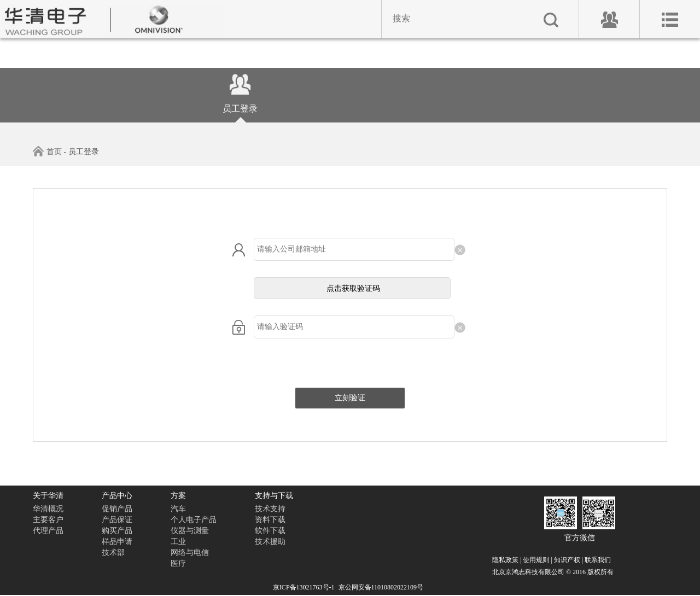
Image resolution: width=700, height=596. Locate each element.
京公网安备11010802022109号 (381, 587)
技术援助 (270, 542)
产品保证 (117, 520)
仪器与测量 (190, 531)
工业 (178, 542)
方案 (178, 496)
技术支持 (270, 509)
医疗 (178, 563)
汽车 (178, 509)
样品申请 (117, 542)
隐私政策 (505, 560)
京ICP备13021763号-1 (304, 587)
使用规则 (536, 560)
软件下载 (270, 531)
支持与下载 (274, 496)
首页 (47, 152)
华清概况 (48, 509)
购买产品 (117, 531)
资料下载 (270, 520)
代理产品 (48, 531)
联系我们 (598, 560)
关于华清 (48, 496)
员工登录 (240, 99)
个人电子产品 (194, 520)
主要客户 (48, 520)
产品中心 (117, 496)
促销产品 (117, 509)
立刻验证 (350, 398)
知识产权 (567, 560)
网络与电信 (190, 553)
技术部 (113, 553)
